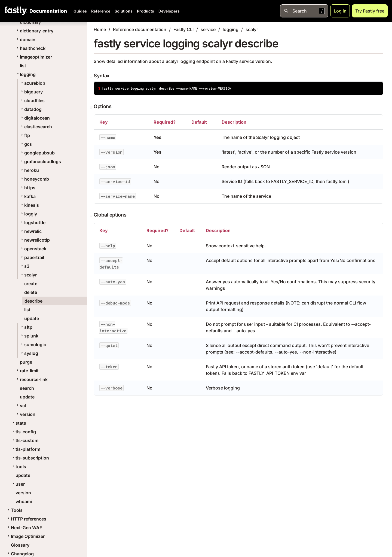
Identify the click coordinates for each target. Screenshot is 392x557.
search (27, 388)
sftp (26, 327)
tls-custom (25, 440)
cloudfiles (32, 101)
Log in (340, 11)
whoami (24, 501)
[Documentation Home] (47, 11)
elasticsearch (36, 127)
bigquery (31, 92)
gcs (26, 144)
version (25, 414)
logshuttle (33, 223)
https (28, 188)
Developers (169, 11)
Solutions (124, 11)
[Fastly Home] (16, 11)
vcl (21, 406)
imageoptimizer (34, 57)
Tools (15, 510)
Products (146, 11)
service (208, 29)
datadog (31, 109)
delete (31, 292)
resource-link (32, 379)
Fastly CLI (183, 29)
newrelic (31, 231)
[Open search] (304, 11)
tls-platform (26, 449)
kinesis (29, 205)
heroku (29, 170)
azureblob (33, 83)
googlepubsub (37, 153)
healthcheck (30, 48)
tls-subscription (30, 458)
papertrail (32, 257)
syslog (29, 353)
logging (26, 74)
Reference (101, 11)
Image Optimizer (26, 536)
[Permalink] (92, 77)
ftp (25, 135)
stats (19, 423)
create (31, 284)
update (32, 318)
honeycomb (34, 179)
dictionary (28, 22)
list (23, 66)
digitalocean (35, 118)
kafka (28, 196)
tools (19, 467)
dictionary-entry (34, 31)
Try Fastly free (370, 11)
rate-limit (27, 371)
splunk (29, 336)
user (18, 484)
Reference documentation (140, 29)
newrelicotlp (35, 240)
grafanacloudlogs (40, 162)
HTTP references (26, 519)
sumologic (33, 345)
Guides (80, 11)
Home (100, 29)
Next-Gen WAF (24, 528)
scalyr (28, 275)
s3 (25, 266)
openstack (33, 249)
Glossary (20, 545)
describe (33, 301)
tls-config (24, 432)
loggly (28, 214)
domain (25, 39)
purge (26, 362)
